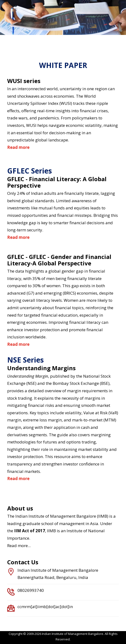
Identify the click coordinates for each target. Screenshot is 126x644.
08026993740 (31, 590)
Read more (18, 147)
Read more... (19, 546)
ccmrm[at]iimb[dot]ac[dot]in (45, 607)
